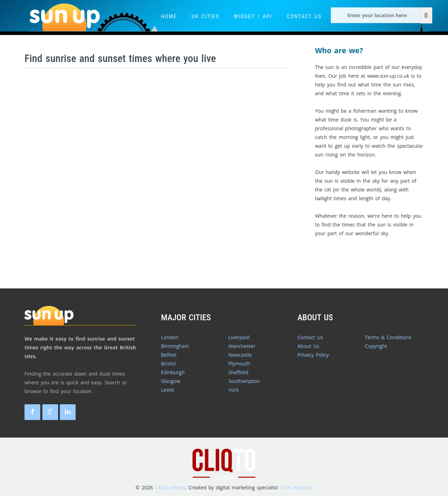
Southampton (244, 381)
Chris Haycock (296, 487)
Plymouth (240, 364)
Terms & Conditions (388, 337)
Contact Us (304, 16)
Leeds (168, 390)
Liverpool (239, 337)
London (170, 337)
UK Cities (205, 16)
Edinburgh (173, 372)
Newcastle (240, 355)
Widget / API (253, 16)
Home (169, 16)
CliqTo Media (170, 487)
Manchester (242, 346)
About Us (308, 346)
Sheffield (239, 372)
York (234, 390)
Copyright (376, 346)
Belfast (169, 355)
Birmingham (175, 346)
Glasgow (171, 381)
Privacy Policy (313, 355)
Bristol (168, 364)
